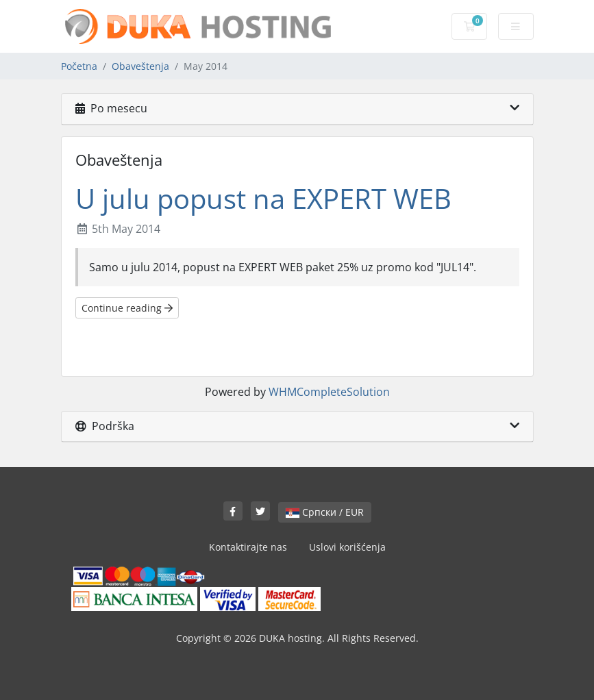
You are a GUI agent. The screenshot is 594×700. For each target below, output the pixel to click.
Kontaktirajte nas (248, 547)
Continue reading (127, 308)
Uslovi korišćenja (347, 547)
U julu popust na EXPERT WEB (263, 198)
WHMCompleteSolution (329, 392)
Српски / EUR (325, 512)
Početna (79, 66)
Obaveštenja (140, 66)
